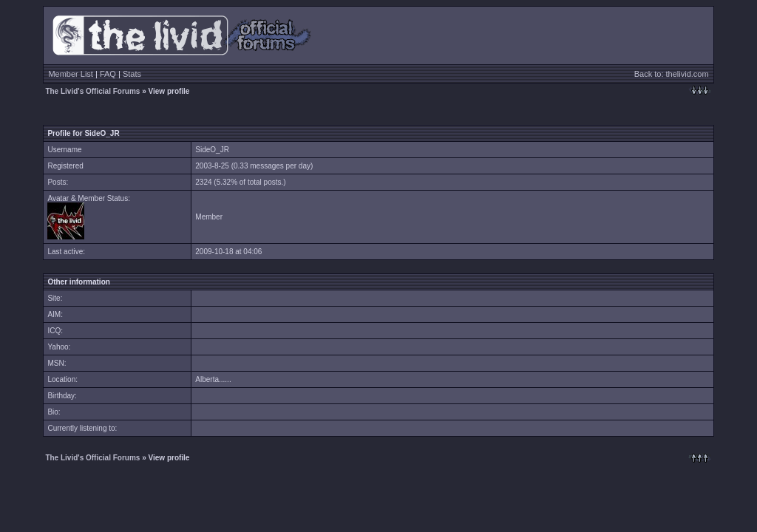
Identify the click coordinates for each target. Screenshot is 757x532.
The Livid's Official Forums (92, 91)
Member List (71, 74)
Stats (132, 74)
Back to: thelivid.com (672, 74)
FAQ (108, 74)
